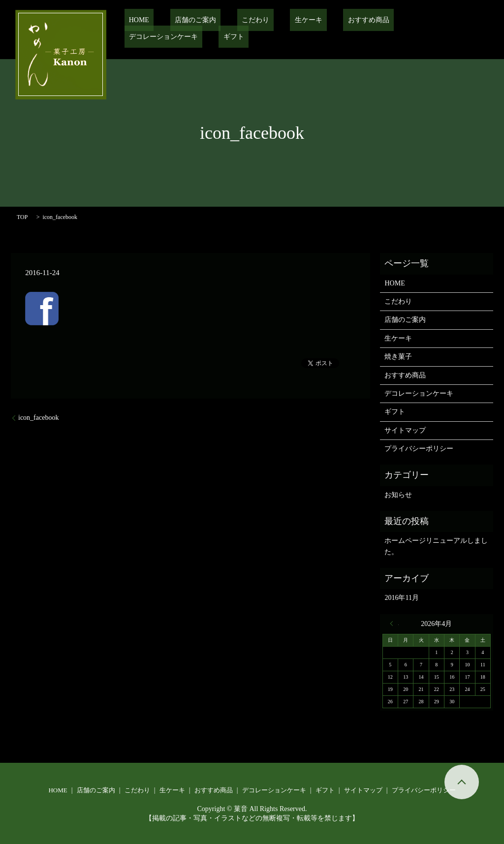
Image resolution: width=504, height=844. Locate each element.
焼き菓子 (398, 357)
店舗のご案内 (182, 20)
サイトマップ (405, 430)
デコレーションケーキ (400, 20)
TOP (22, 217)
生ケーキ (277, 20)
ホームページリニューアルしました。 (436, 546)
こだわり (233, 20)
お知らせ (398, 495)
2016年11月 (401, 598)
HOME (135, 20)
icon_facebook (38, 418)
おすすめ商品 (328, 20)
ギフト (461, 20)
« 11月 (394, 624)
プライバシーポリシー (419, 449)
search (132, 37)
